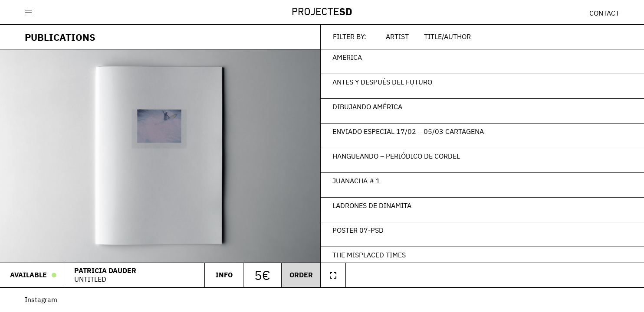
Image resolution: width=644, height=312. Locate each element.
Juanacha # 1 (356, 181)
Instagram (41, 299)
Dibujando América (367, 107)
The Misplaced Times (369, 255)
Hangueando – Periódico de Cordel (396, 156)
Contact (604, 13)
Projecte (322, 13)
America (347, 57)
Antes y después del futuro (382, 82)
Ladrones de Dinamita (372, 205)
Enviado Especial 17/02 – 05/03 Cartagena (408, 131)
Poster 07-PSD (358, 230)
